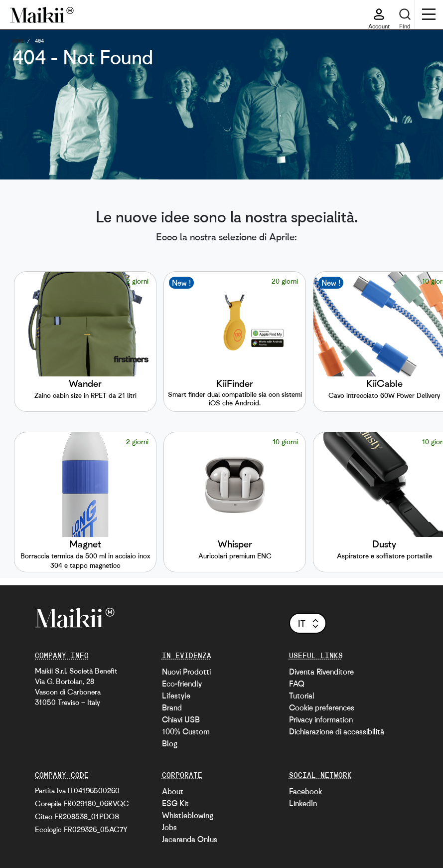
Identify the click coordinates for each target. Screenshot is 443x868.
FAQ (297, 684)
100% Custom (186, 731)
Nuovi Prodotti (186, 672)
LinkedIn (303, 803)
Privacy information (321, 719)
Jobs (169, 827)
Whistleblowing (188, 815)
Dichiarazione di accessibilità (337, 731)
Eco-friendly (182, 684)
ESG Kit (175, 803)
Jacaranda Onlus (190, 839)
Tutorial (302, 695)
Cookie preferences (322, 707)
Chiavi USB (181, 719)
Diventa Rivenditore (321, 672)
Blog (170, 743)
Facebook (305, 791)
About (173, 791)
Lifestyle (176, 695)
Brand (172, 707)
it (309, 623)
